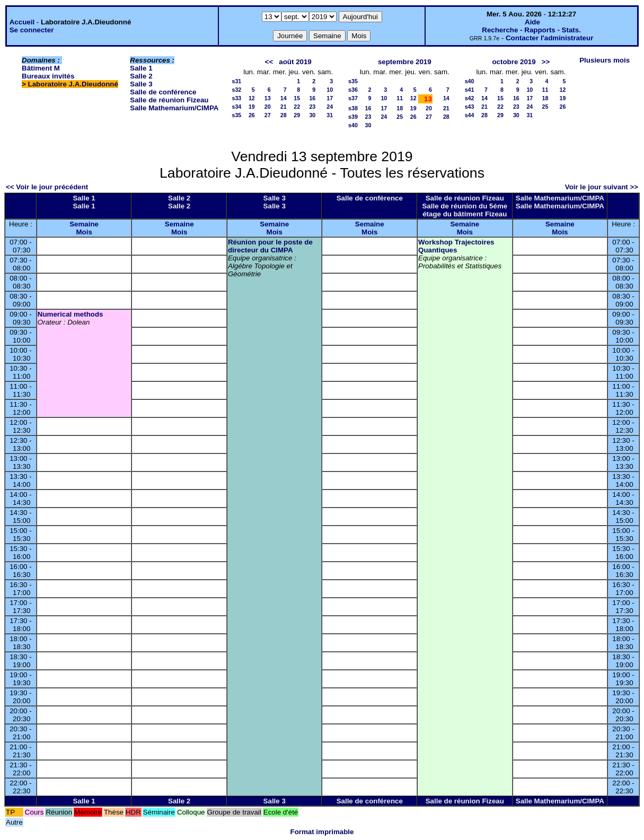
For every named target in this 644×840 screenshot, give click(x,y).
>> (546, 62)
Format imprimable (322, 832)
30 (312, 115)
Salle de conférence (163, 92)
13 (268, 98)
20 (268, 107)
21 (284, 107)
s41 (470, 90)
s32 (236, 90)
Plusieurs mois (605, 60)
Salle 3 (141, 84)
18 (400, 108)
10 (330, 90)
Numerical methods (70, 314)
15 (297, 98)
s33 (236, 98)
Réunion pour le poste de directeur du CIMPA (270, 246)
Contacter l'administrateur (549, 38)
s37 (353, 98)
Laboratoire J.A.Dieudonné (73, 84)
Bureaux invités (48, 76)
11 (400, 98)
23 (312, 107)
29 (297, 115)
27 (268, 115)
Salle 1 (141, 68)
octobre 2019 (514, 62)
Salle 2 (141, 76)
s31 (236, 81)
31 (330, 115)
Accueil (22, 22)
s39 (353, 117)
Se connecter (32, 30)
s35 (236, 115)
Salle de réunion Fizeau (169, 100)
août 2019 (295, 62)
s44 (470, 115)
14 (284, 98)
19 (252, 107)
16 (312, 98)
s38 (353, 108)
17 (330, 98)
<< (269, 62)
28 (284, 115)
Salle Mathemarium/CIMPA (174, 108)
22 (297, 107)
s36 (353, 90)
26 (252, 115)
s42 (470, 98)
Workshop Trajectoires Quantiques (456, 246)
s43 (470, 107)
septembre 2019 (405, 62)
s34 (236, 107)
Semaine (84, 224)
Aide (532, 22)
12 (252, 98)
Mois (84, 232)
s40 (353, 125)
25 (400, 117)
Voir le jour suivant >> (602, 187)
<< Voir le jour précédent (47, 187)
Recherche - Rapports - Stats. (531, 30)
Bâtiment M (41, 68)
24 (330, 107)
